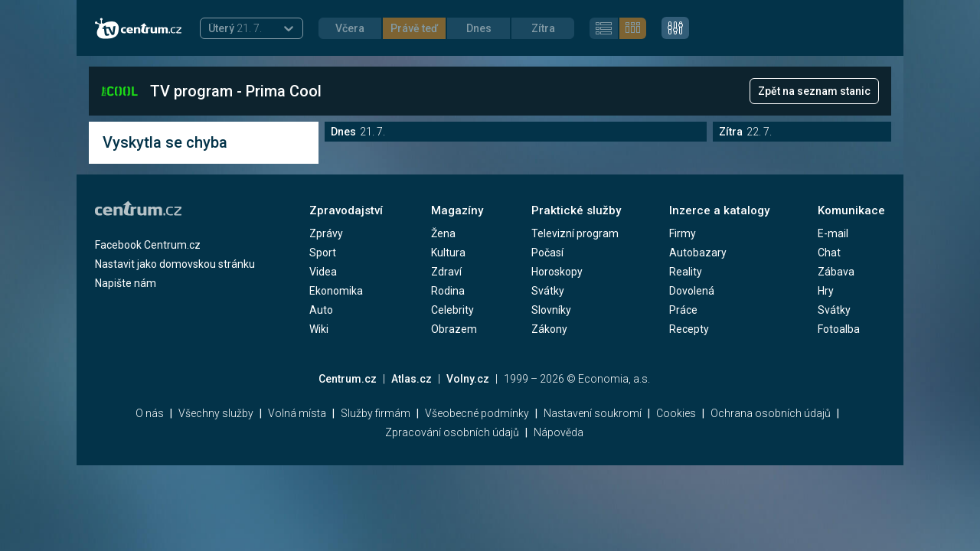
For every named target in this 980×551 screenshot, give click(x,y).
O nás (150, 413)
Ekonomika (336, 291)
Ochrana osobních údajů (771, 413)
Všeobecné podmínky (477, 413)
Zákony (549, 329)
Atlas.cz (412, 379)
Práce (683, 310)
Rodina (448, 291)
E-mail (833, 233)
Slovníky (551, 310)
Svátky (548, 291)
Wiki (319, 329)
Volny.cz (468, 379)
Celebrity (452, 310)
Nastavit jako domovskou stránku (175, 264)
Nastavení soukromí (593, 413)
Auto (321, 310)
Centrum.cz (348, 379)
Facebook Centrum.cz (148, 245)
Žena (443, 233)
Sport (323, 253)
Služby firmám (376, 413)
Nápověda (559, 432)
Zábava (836, 272)
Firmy (683, 233)
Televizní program (575, 233)
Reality (686, 272)
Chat (829, 253)
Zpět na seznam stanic (814, 91)
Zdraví (446, 272)
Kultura (448, 253)
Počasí (547, 253)
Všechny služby (216, 413)
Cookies (676, 413)
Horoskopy (557, 272)
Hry (826, 291)
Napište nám (126, 283)
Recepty (689, 329)
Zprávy (326, 233)
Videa (323, 272)
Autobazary (698, 253)
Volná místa (297, 413)
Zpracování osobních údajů (452, 432)
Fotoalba (839, 329)
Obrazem (454, 329)
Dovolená (692, 291)
